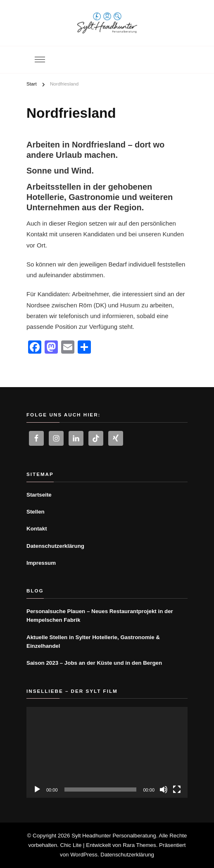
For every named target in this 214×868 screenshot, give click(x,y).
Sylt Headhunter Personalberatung (114, 836)
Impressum (41, 563)
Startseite (39, 495)
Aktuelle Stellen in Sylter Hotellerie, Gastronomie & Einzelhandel (93, 642)
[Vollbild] (177, 790)
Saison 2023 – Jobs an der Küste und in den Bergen (94, 663)
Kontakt (37, 529)
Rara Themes (139, 845)
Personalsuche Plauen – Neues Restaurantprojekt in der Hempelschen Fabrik (100, 616)
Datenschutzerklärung (55, 546)
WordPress (84, 855)
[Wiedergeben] (37, 790)
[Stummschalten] (164, 790)
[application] (107, 752)
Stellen (36, 512)
